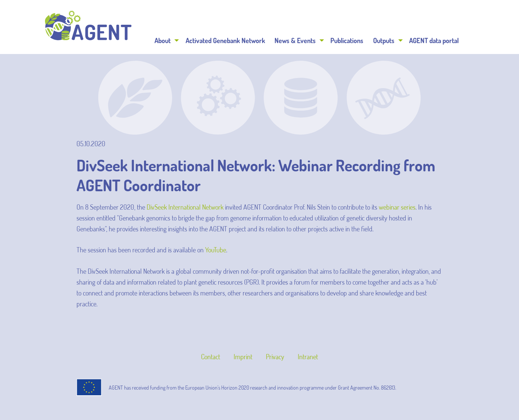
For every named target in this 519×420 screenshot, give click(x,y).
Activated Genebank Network (225, 40)
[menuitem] (166, 40)
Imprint (243, 357)
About (163, 40)
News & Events (295, 40)
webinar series (397, 207)
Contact (211, 357)
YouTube (216, 250)
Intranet (308, 357)
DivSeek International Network (186, 207)
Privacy (275, 357)
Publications (347, 40)
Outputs (384, 40)
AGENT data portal (434, 40)
